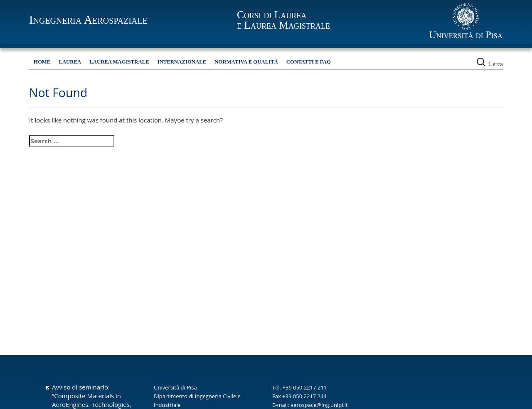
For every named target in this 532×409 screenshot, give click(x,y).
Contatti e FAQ (309, 62)
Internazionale (182, 62)
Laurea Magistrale (119, 62)
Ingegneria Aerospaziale (88, 20)
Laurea (70, 62)
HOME (42, 62)
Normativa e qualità (246, 62)
